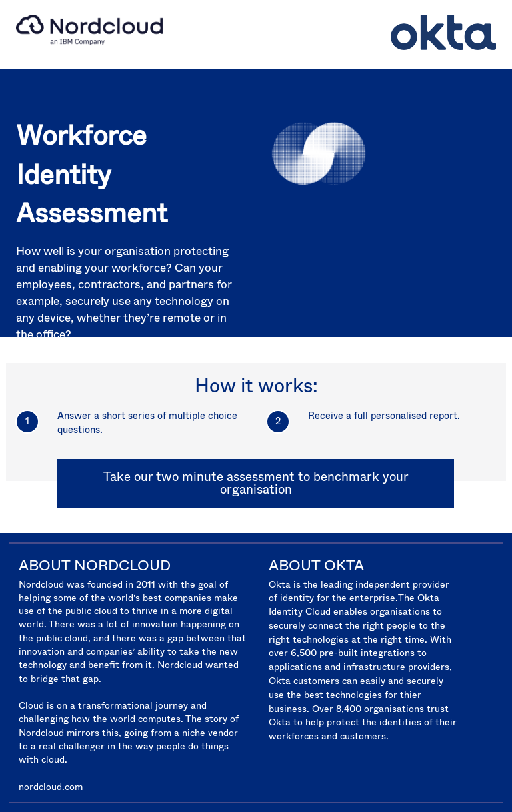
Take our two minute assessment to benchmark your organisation (256, 483)
